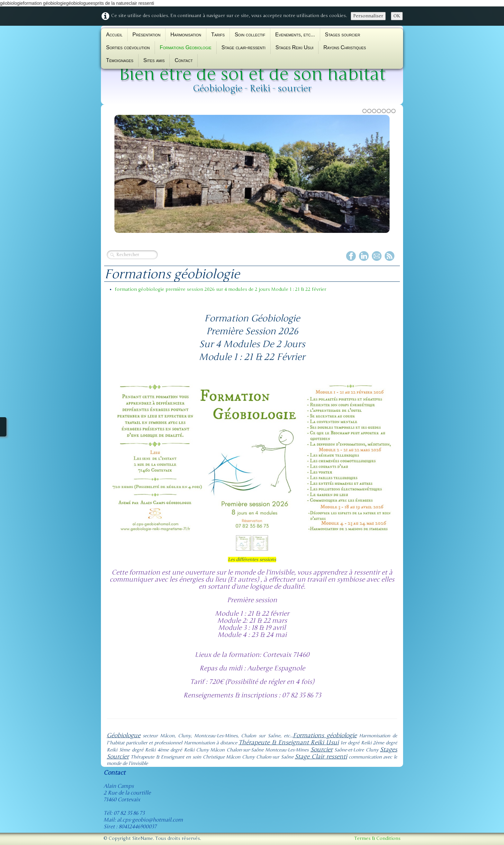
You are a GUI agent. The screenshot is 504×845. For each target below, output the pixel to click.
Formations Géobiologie (186, 47)
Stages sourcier (343, 35)
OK (397, 16)
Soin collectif (250, 35)
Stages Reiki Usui (294, 47)
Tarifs (218, 35)
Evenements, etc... (295, 35)
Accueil (114, 35)
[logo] (252, 73)
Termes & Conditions (377, 838)
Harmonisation (186, 35)
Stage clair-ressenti (243, 47)
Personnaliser (368, 16)
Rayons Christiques (345, 47)
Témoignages (120, 60)
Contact (184, 60)
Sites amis (154, 60)
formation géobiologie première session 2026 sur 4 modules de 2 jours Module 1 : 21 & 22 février (221, 289)
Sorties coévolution (128, 47)
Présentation (146, 35)
